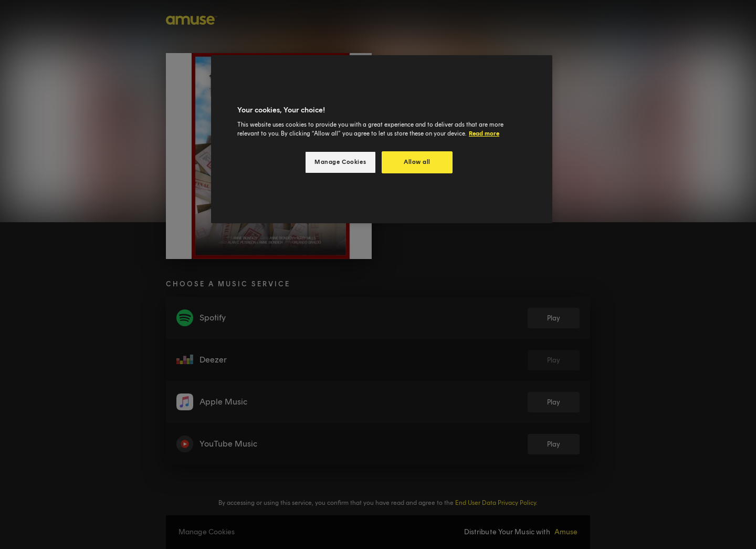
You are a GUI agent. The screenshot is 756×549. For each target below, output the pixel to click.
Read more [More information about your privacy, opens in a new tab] (484, 133)
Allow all (417, 162)
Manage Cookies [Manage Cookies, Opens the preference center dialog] (340, 162)
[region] (382, 139)
